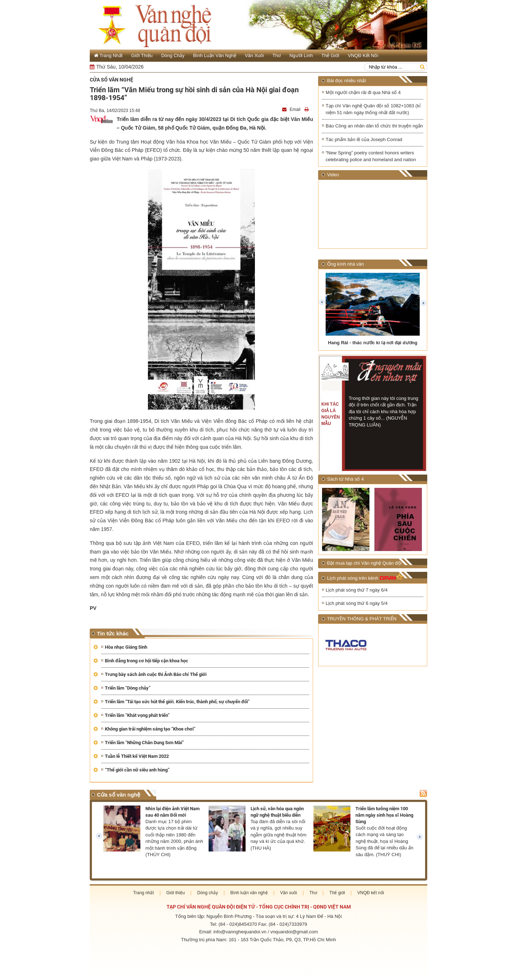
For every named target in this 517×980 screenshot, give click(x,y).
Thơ (277, 55)
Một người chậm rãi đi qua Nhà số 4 (363, 92)
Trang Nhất (108, 55)
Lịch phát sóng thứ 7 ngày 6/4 (357, 590)
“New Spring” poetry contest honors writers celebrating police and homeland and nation (371, 157)
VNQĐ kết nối (363, 55)
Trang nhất (144, 893)
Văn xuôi (254, 55)
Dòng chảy (173, 55)
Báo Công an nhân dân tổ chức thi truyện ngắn (374, 126)
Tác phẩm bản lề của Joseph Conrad (364, 139)
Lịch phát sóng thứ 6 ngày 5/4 (357, 603)
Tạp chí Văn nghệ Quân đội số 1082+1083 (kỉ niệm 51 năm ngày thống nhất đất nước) (373, 109)
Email (292, 109)
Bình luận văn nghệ (215, 55)
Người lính (301, 55)
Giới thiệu (142, 55)
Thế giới (330, 55)
